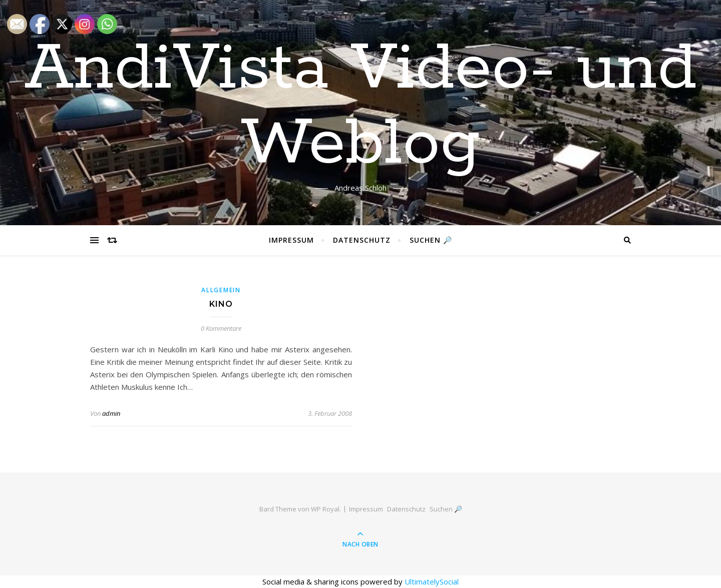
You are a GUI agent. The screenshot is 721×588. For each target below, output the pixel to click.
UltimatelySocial (432, 581)
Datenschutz (362, 240)
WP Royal (325, 509)
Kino (221, 304)
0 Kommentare (221, 328)
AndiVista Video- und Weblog (361, 107)
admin (111, 413)
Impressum (291, 240)
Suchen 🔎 (431, 240)
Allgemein (221, 290)
